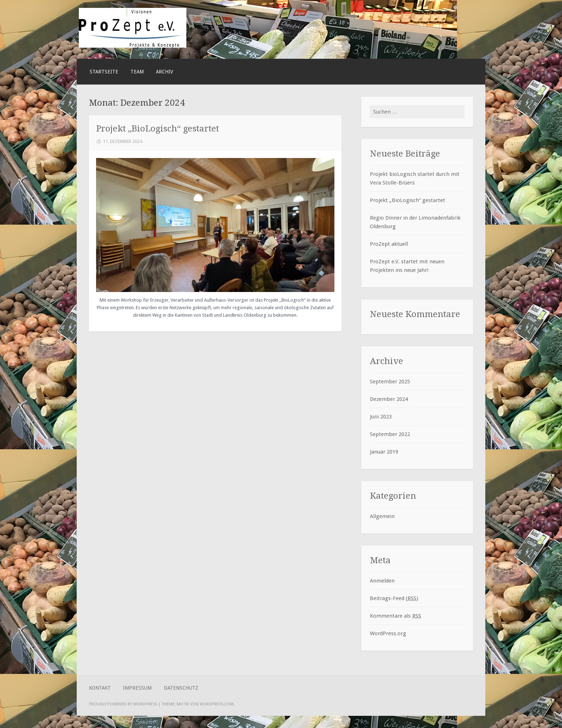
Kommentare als (396, 616)
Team (137, 72)
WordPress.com (217, 704)
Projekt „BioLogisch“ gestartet (158, 128)
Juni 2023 (381, 417)
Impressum (137, 688)
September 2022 (390, 434)
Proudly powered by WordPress (123, 704)
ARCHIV (165, 72)
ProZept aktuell (389, 244)
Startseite (104, 72)
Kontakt (100, 688)
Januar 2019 (384, 452)
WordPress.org (388, 633)
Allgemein (382, 516)
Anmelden (382, 581)
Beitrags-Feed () (394, 598)
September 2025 (390, 382)
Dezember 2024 (389, 399)
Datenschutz (181, 688)
